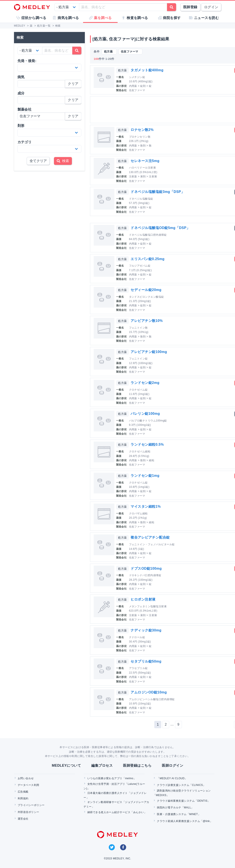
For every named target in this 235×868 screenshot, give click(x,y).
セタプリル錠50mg (146, 661)
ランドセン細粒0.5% (147, 444)
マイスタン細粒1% (146, 506)
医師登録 (190, 7)
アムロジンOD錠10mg (149, 692)
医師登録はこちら (137, 765)
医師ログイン (173, 765)
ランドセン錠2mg (145, 383)
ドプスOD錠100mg (146, 568)
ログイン (211, 7)
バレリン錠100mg (145, 414)
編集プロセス (102, 765)
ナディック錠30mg (146, 630)
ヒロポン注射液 (143, 599)
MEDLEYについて (66, 765)
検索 (63, 161)
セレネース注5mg (145, 161)
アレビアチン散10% (147, 321)
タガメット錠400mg (147, 70)
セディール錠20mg (146, 290)
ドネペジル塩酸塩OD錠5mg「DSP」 (160, 228)
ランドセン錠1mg (145, 476)
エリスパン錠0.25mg (147, 259)
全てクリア (38, 161)
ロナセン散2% (142, 130)
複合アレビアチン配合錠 (150, 537)
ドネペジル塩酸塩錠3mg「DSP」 (158, 192)
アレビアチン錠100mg (149, 352)
